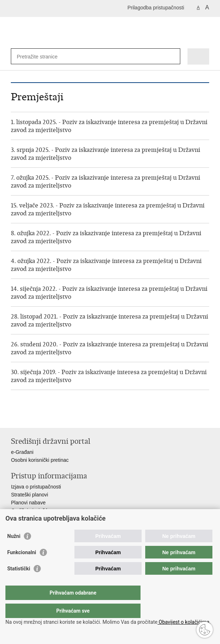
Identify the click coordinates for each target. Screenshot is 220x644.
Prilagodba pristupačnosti (156, 8)
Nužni (14, 551)
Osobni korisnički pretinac (40, 460)
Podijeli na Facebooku (30, 417)
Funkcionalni (22, 567)
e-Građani (22, 452)
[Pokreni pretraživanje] (173, 56)
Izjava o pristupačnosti (36, 487)
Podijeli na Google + (61, 417)
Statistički (19, 583)
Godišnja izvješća (31, 511)
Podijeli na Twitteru (46, 417)
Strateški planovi (29, 495)
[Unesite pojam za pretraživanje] (43, 56)
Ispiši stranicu (15, 417)
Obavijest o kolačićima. (184, 622)
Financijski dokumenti (35, 518)
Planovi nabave (28, 503)
